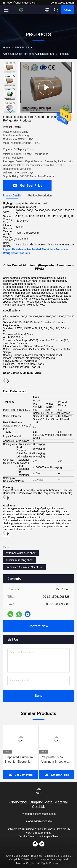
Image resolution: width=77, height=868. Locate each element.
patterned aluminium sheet (21, 553)
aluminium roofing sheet (19, 560)
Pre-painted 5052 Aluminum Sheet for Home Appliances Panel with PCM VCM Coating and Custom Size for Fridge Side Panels (57, 760)
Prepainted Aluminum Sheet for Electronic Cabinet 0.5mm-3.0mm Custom (20, 760)
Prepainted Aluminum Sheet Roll (24, 567)
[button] (11, 112)
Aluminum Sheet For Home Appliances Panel (29, 54)
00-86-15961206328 (61, 3)
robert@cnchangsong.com (20, 3)
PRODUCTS (22, 47)
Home (6, 47)
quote (68, 10)
